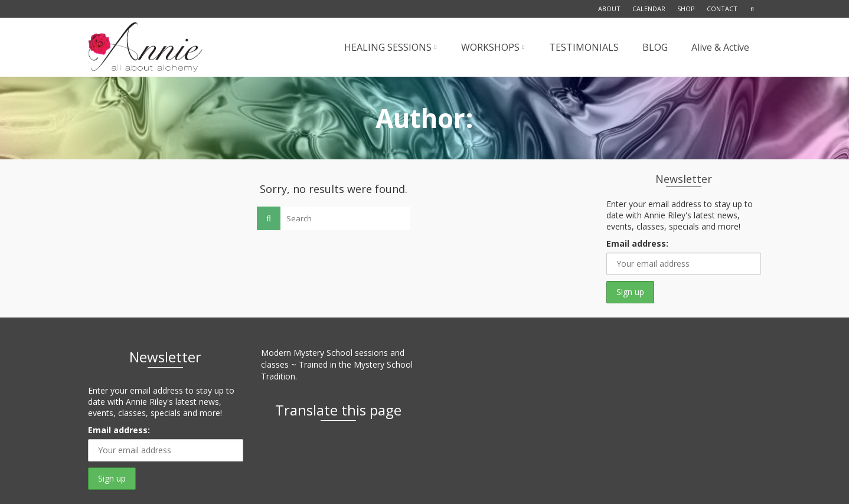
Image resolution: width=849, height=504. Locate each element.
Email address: (637, 243)
